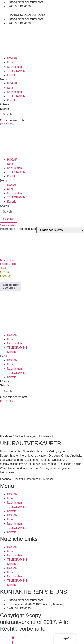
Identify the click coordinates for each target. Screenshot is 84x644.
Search (4, 109)
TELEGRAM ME (17, 71)
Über (10, 63)
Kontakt (12, 75)
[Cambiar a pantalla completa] (10, 638)
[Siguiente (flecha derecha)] (10, 642)
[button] (42, 79)
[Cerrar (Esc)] (23, 638)
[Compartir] (16, 638)
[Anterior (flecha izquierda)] (3, 642)
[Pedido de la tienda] (60, 230)
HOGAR (12, 58)
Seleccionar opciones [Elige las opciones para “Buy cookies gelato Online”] (11, 286)
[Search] (9, 219)
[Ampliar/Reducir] (3, 638)
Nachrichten (14, 67)
